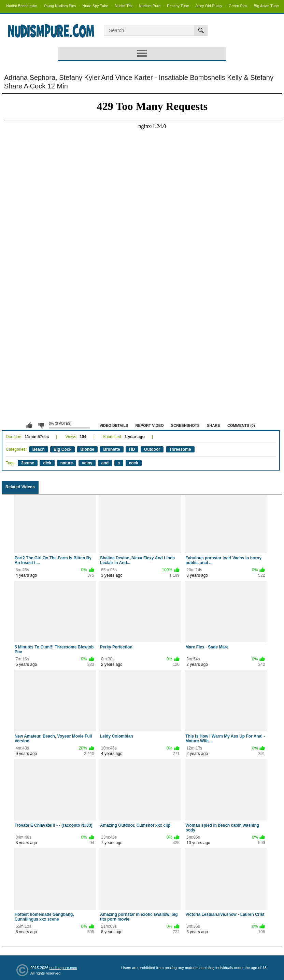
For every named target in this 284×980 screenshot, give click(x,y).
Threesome (180, 449)
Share (214, 425)
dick (47, 463)
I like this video (29, 425)
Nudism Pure (150, 6)
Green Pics (238, 6)
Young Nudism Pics (60, 6)
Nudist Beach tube (22, 6)
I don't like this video (41, 425)
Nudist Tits (123, 6)
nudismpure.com (63, 968)
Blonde (87, 449)
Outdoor (152, 449)
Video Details (114, 425)
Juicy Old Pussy (209, 6)
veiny (87, 463)
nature (67, 463)
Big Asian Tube (266, 6)
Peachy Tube (178, 6)
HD (132, 449)
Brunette (111, 449)
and (105, 463)
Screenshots (185, 425)
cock (134, 463)
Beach (39, 449)
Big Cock (62, 449)
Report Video (150, 425)
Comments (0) (241, 425)
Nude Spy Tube (95, 6)
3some (28, 463)
